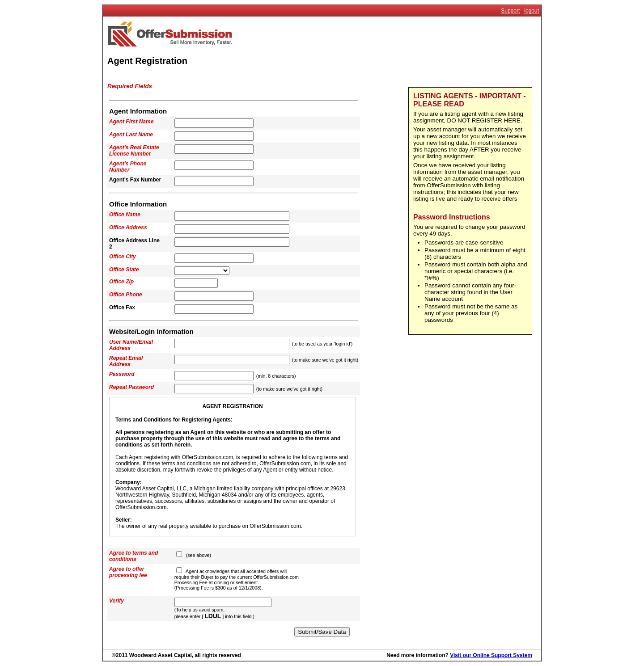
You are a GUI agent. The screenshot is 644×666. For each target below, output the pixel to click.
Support (510, 11)
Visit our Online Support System (491, 655)
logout (532, 11)
